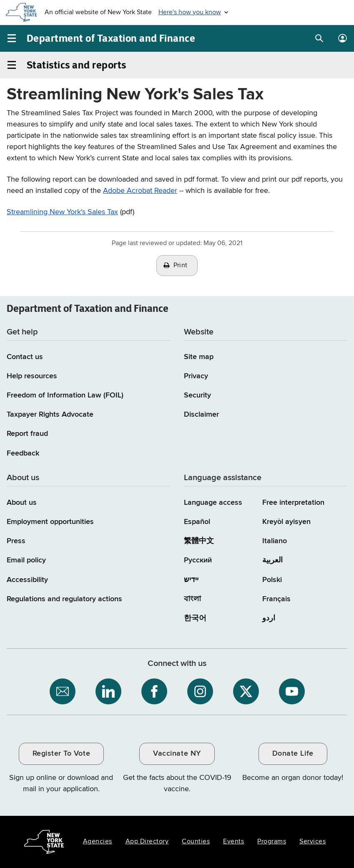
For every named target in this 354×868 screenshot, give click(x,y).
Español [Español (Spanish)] (197, 522)
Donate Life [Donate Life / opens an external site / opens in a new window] (293, 754)
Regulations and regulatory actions (64, 599)
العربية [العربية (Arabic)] (272, 560)
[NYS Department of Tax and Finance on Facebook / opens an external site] (154, 691)
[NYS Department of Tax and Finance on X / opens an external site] (246, 691)
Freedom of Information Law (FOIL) (65, 395)
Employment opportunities (50, 522)
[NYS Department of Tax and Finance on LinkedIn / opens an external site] (108, 691)
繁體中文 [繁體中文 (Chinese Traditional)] (199, 541)
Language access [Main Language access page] (213, 503)
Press (16, 541)
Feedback (23, 453)
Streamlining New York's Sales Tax (62, 212)
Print (181, 266)
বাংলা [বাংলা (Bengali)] (192, 599)
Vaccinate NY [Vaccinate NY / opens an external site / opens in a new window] (177, 754)
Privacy (196, 376)
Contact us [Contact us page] (25, 357)
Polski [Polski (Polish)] (272, 580)
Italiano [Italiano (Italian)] (275, 541)
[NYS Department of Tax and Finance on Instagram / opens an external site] (200, 691)
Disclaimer (201, 415)
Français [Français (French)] (276, 599)
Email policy (26, 560)
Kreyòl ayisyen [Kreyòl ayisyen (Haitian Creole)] (286, 522)
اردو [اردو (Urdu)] (269, 618)
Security (197, 395)
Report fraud (27, 434)
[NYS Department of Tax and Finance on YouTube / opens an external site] (292, 691)
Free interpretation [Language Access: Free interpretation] (293, 503)
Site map (199, 357)
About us (22, 503)
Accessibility (27, 580)
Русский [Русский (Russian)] (198, 560)
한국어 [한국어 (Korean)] (195, 618)
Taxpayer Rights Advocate (50, 415)
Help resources (32, 376)
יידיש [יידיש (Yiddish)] (191, 580)
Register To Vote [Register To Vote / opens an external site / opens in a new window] (61, 754)
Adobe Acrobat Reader (140, 191)
